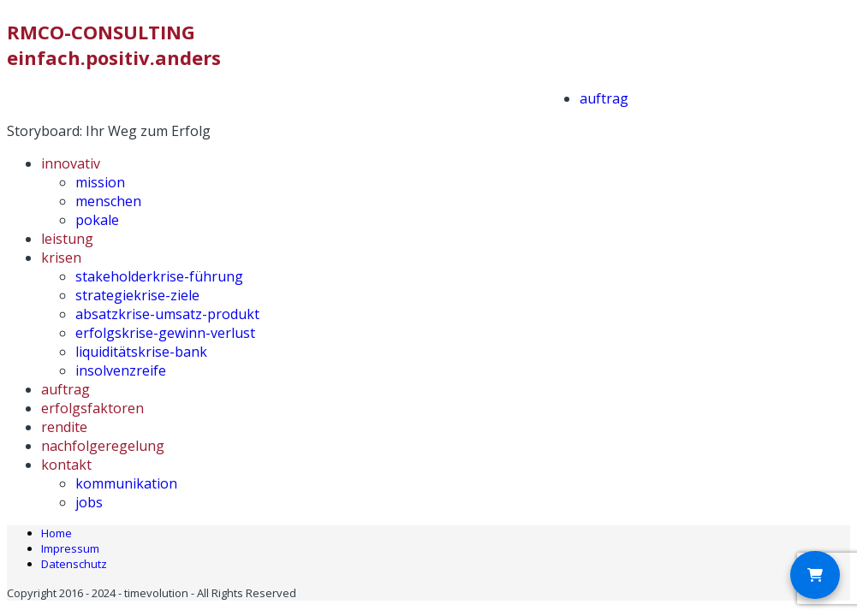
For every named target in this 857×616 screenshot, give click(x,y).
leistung (67, 239)
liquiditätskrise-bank (141, 352)
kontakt (66, 465)
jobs (89, 502)
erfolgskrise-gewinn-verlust (165, 333)
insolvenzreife (121, 370)
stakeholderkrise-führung (159, 276)
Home (57, 533)
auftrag (604, 98)
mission (100, 182)
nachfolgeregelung (103, 446)
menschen (108, 201)
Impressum (70, 548)
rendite (64, 427)
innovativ (71, 163)
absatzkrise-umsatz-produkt (167, 314)
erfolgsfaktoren (92, 408)
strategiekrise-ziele (137, 295)
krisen (61, 258)
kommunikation (126, 483)
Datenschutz (74, 564)
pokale (97, 220)
